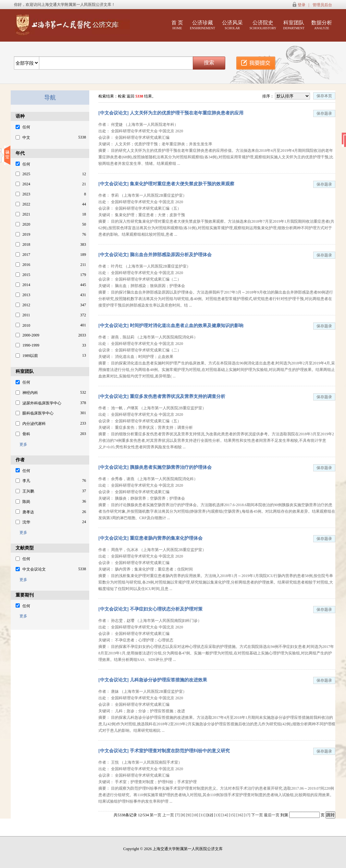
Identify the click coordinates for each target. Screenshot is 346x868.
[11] (203, 815)
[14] (225, 815)
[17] (247, 815)
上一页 (168, 815)
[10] (195, 815)
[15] (233, 815)
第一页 (155, 815)
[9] (189, 815)
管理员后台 (322, 5)
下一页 (257, 815)
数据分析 (322, 25)
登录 (302, 5)
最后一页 (272, 815)
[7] (178, 815)
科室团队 (294, 25)
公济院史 (263, 25)
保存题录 (324, 113)
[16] (240, 815)
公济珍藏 (203, 25)
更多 (21, 444)
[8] (183, 815)
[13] (218, 815)
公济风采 (232, 25)
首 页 (177, 25)
